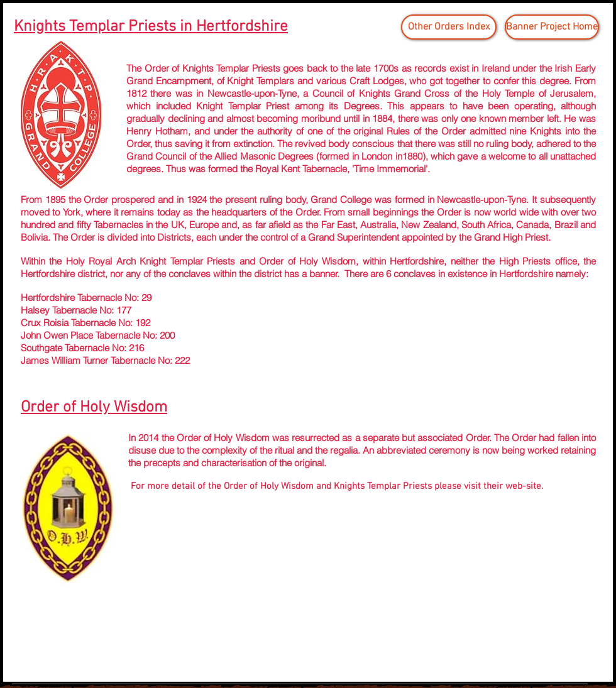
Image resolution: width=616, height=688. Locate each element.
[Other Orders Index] (449, 27)
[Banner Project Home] (552, 27)
